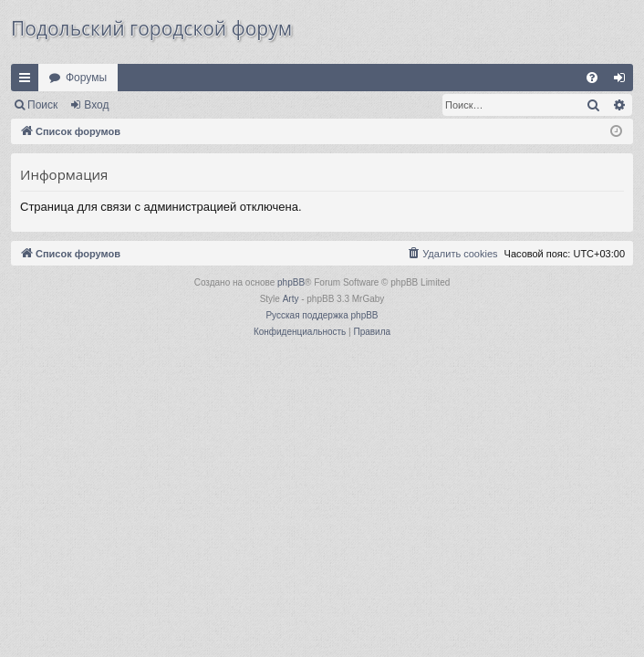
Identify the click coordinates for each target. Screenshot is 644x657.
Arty (291, 299)
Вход (96, 105)
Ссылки (28, 81)
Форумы (86, 78)
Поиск (42, 105)
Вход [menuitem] (623, 81)
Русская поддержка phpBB (322, 315)
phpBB (291, 282)
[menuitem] (592, 78)
